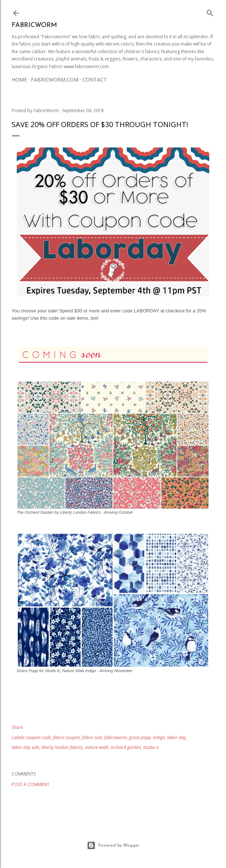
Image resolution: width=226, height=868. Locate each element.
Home (19, 80)
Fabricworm (34, 25)
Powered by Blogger (113, 845)
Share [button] (17, 727)
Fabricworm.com (55, 80)
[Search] (210, 12)
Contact (95, 80)
